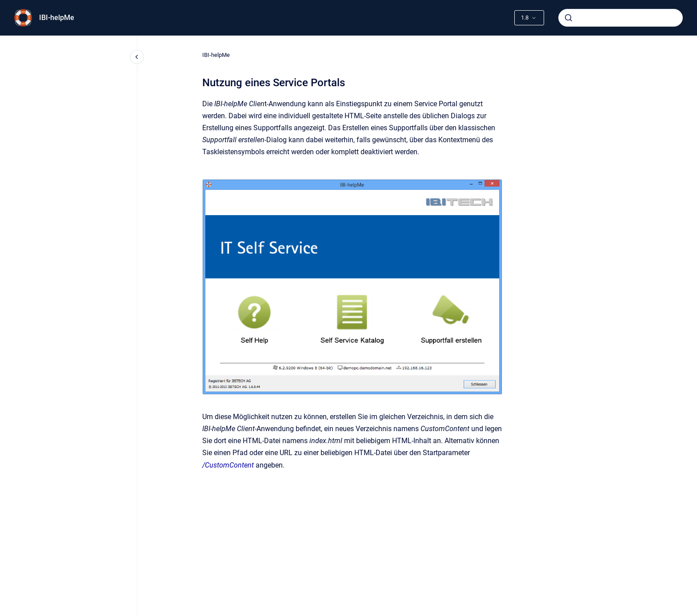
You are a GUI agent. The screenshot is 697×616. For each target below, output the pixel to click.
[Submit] (569, 18)
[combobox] (621, 18)
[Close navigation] (137, 57)
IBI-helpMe (57, 18)
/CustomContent (228, 465)
